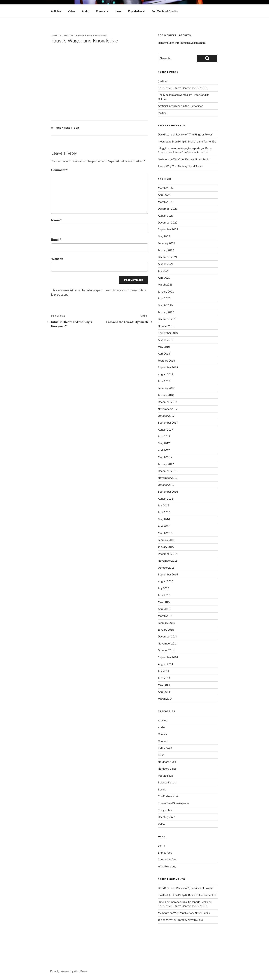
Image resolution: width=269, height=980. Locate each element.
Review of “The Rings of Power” (195, 134)
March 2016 (165, 533)
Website (57, 259)
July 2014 (164, 671)
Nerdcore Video (167, 769)
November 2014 (168, 643)
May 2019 (164, 347)
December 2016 (168, 471)
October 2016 (166, 485)
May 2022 (164, 236)
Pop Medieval (136, 11)
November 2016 (168, 478)
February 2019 (166, 361)
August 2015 (166, 581)
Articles (56, 11)
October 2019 (166, 326)
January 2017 (166, 464)
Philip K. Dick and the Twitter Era (197, 141)
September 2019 (168, 333)
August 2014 (166, 664)
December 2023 (168, 209)
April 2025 (164, 195)
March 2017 (165, 457)
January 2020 (166, 312)
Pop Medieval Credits (165, 11)
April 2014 (164, 692)
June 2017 (164, 436)
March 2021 (165, 284)
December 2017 (167, 402)
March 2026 (165, 188)
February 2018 (166, 388)
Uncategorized (68, 128)
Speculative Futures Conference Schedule (183, 88)
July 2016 (164, 505)
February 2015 (166, 623)
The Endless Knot (168, 796)
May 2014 (164, 685)
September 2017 (168, 423)
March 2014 (165, 699)
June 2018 (164, 381)
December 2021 (167, 257)
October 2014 (166, 650)
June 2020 (164, 298)
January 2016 (166, 547)
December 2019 (168, 319)
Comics (102, 11)
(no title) (163, 81)
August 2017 (165, 430)
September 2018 (168, 367)
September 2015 (168, 574)
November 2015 (168, 561)
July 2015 (164, 588)
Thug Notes (165, 810)
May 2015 (164, 602)
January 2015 (166, 630)
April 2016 (164, 526)
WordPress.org (167, 866)
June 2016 (164, 512)
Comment (59, 170)
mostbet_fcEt (166, 141)
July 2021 (163, 271)
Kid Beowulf (165, 748)
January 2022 (166, 250)
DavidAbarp (165, 134)
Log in (161, 846)
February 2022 (166, 243)
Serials (162, 789)
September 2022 (168, 229)
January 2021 (166, 292)
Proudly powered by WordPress (69, 971)
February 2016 (166, 540)
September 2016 (168, 492)
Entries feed (165, 853)
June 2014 (164, 678)
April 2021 (164, 278)
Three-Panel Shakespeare (173, 803)
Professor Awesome (91, 35)
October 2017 (166, 416)
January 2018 (166, 395)
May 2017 (164, 443)
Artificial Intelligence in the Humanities (180, 106)
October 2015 (166, 568)
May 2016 (164, 519)
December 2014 (168, 636)
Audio (85, 11)
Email (56, 240)
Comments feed (167, 859)
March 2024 (165, 202)
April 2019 (164, 354)
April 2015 (164, 609)
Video (71, 11)
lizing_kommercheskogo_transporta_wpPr (183, 148)
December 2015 (168, 554)
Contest (163, 741)
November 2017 (168, 409)
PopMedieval (166, 776)
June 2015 (164, 595)
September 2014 (168, 657)
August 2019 (166, 340)
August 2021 (165, 264)
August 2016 (166, 499)
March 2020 (165, 305)
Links (118, 11)
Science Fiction (167, 782)
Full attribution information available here (182, 43)
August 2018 (166, 374)
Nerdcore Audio (167, 762)
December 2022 (168, 222)
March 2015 (165, 616)
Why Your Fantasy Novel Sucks (192, 159)
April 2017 (164, 450)
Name (56, 220)
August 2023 (166, 216)
